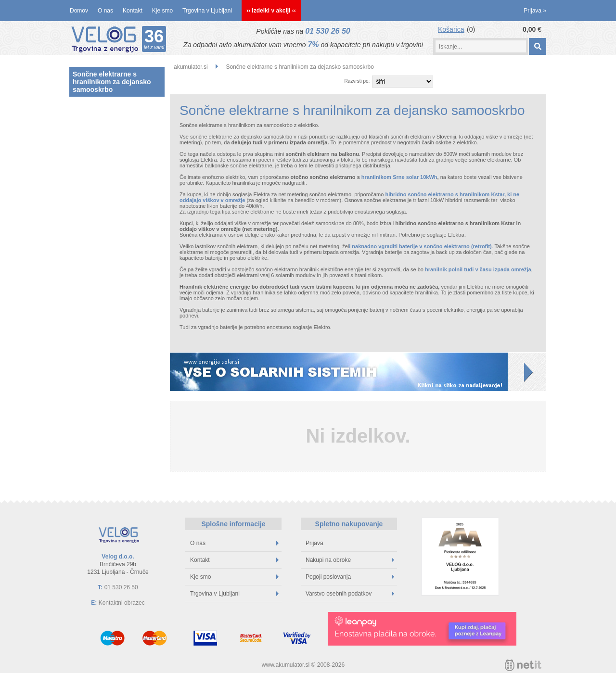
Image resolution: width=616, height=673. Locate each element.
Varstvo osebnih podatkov (350, 594)
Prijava (535, 11)
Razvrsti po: (357, 81)
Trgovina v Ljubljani (207, 11)
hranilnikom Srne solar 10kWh (399, 177)
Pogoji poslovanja (350, 577)
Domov (79, 11)
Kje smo (162, 11)
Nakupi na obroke (350, 560)
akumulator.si (191, 67)
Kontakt (133, 11)
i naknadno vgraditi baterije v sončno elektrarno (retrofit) (420, 246)
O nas (105, 11)
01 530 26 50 (327, 31)
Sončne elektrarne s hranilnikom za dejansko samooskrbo (112, 82)
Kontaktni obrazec (122, 603)
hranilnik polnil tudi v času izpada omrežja (478, 269)
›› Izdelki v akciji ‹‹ (271, 11)
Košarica (451, 29)
